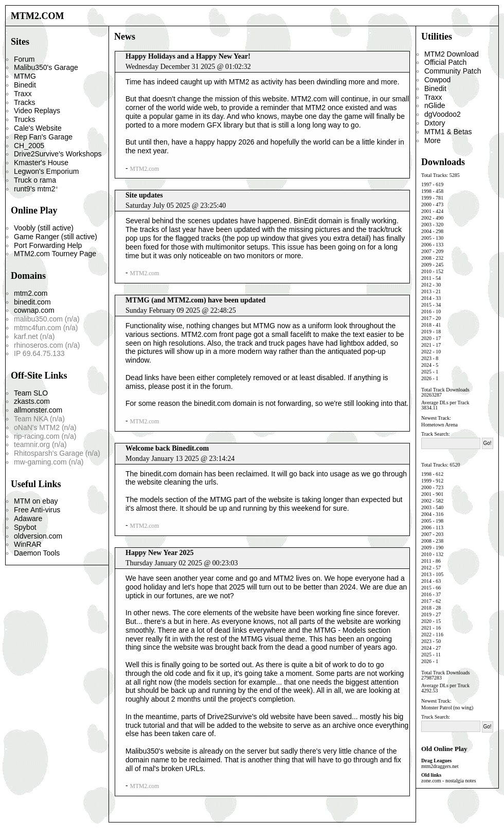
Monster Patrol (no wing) (447, 708)
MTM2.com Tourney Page (55, 254)
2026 (426, 378)
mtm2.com (31, 293)
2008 (426, 258)
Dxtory (435, 123)
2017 (426, 318)
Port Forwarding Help (48, 245)
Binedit (25, 85)
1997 (426, 184)
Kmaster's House (41, 163)
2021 (426, 345)
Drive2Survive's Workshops (58, 154)
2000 (426, 204)
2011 (426, 278)
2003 (426, 225)
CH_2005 (29, 146)
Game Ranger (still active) (56, 237)
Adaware (28, 519)
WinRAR (28, 544)
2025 (426, 372)
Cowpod (437, 80)
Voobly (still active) (44, 228)
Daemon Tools (37, 553)
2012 (426, 285)
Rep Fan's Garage (43, 137)
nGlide (435, 105)
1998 (426, 191)
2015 (426, 305)
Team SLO (31, 393)
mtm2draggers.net (440, 766)
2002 (426, 218)
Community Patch (453, 71)
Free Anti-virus (37, 510)
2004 (426, 231)
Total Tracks (434, 175)
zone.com (431, 781)
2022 (426, 352)
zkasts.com (32, 401)
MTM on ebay (36, 501)
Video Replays (37, 111)
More (433, 140)
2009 (426, 265)
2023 (426, 358)
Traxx (23, 94)
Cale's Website (38, 128)
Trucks (24, 119)
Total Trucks (434, 465)
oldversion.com (38, 536)
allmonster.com (38, 410)
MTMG (25, 76)
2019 (426, 332)
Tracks (24, 102)
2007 (426, 251)
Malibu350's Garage (46, 67)
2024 (426, 365)
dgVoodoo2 (443, 114)
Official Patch (445, 62)
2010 (426, 271)
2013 (426, 291)
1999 (426, 198)
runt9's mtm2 (34, 189)
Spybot (25, 527)
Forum (24, 59)
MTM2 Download (452, 54)
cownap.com (34, 310)
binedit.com (32, 302)
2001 (426, 211)
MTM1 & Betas (448, 132)
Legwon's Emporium (46, 171)
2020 (426, 338)
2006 (426, 245)
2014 (426, 298)
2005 (426, 238)
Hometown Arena (439, 425)
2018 (426, 325)
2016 (426, 311)
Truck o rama (35, 180)
